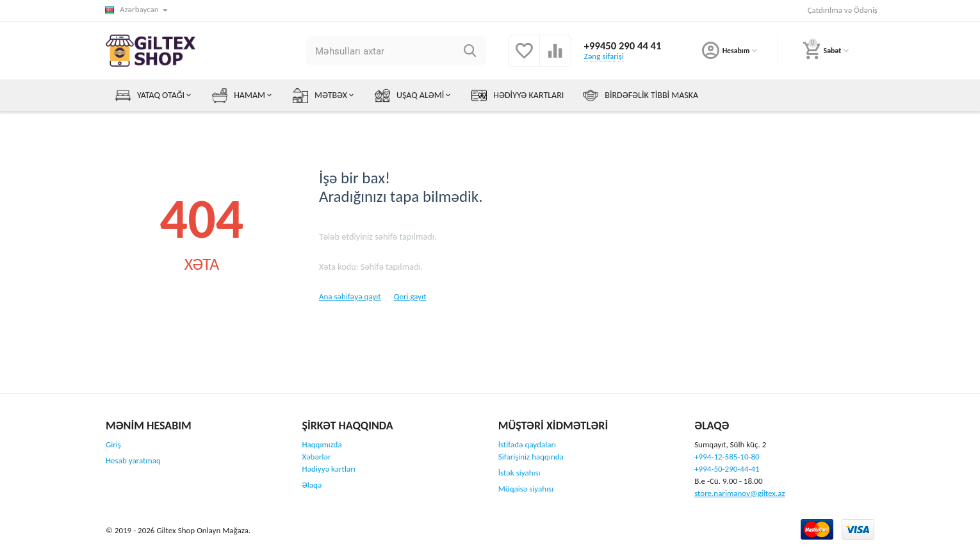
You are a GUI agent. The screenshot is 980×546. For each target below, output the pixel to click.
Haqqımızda (322, 444)
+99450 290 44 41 (622, 45)
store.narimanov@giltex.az (739, 493)
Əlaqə (312, 485)
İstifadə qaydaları (527, 444)
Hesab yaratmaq (133, 460)
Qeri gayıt (410, 296)
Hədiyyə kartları (328, 469)
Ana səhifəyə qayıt (350, 296)
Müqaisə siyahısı (526, 489)
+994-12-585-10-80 (727, 457)
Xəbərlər (316, 457)
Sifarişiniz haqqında (531, 457)
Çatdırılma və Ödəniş (843, 10)
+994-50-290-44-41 (727, 469)
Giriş (113, 444)
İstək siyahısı (519, 473)
